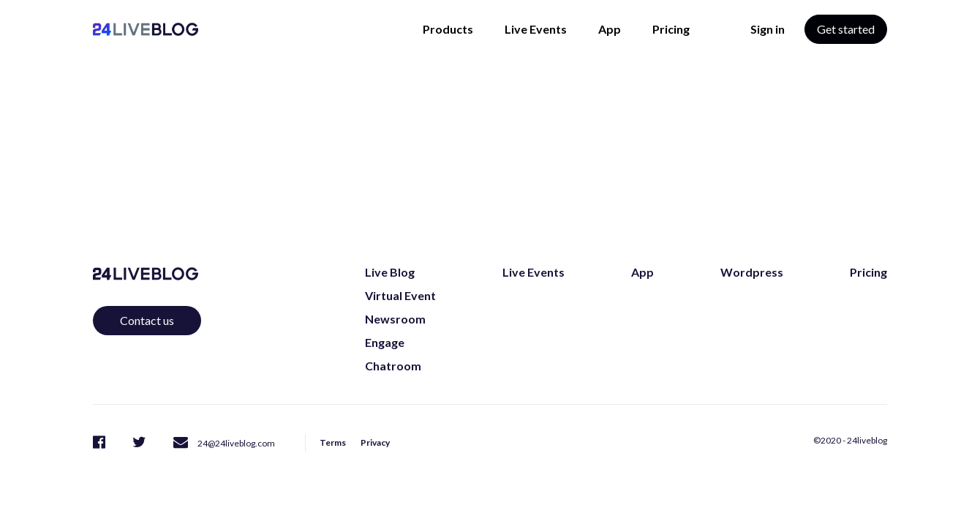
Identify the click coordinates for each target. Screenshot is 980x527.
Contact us (147, 320)
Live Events (536, 29)
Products (448, 29)
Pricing (671, 29)
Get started (846, 29)
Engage (385, 342)
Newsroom (395, 319)
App (610, 29)
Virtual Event (400, 295)
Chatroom (393, 366)
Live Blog (390, 272)
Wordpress (752, 272)
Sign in (768, 29)
